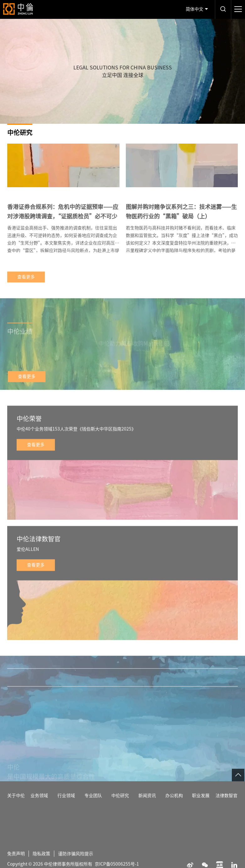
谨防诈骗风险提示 (76, 865)
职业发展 (201, 806)
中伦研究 (120, 806)
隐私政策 (41, 865)
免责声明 (16, 865)
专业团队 (93, 806)
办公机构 (174, 806)
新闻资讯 (147, 806)
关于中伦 (16, 806)
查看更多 (26, 288)
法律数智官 (226, 806)
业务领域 (39, 806)
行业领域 (66, 806)
